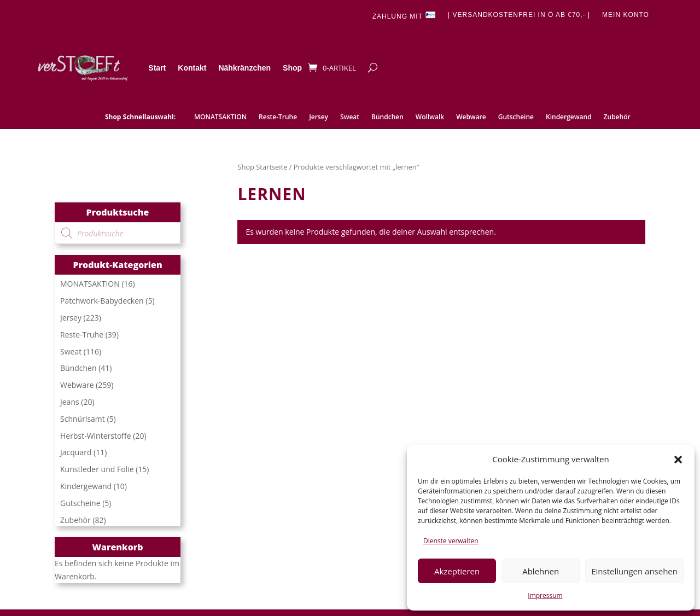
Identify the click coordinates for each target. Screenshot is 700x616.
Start (157, 68)
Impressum (545, 595)
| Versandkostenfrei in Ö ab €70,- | (519, 15)
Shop (292, 68)
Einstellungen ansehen (634, 571)
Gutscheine (516, 117)
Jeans (70, 402)
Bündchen (387, 117)
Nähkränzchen (244, 68)
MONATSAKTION (220, 117)
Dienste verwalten (451, 541)
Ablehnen (541, 571)
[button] (678, 460)
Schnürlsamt (83, 419)
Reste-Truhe (278, 117)
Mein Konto (626, 15)
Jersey (319, 117)
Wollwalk (430, 117)
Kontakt (192, 68)
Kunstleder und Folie (97, 469)
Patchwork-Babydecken (102, 301)
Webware (471, 117)
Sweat (350, 117)
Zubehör (617, 117)
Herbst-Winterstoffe (96, 436)
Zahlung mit (404, 16)
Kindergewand (569, 117)
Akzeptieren (457, 571)
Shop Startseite (262, 167)
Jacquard (76, 452)
